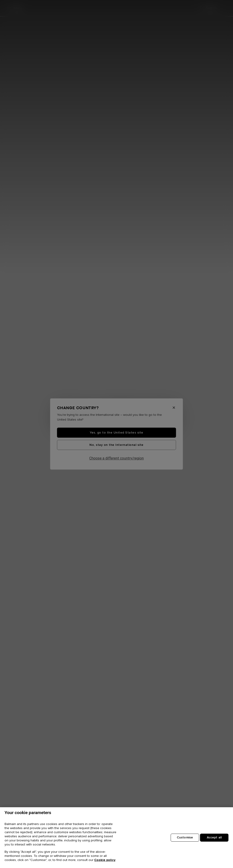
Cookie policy (105, 860)
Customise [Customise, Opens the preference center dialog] (185, 838)
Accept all (214, 838)
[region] (116, 838)
